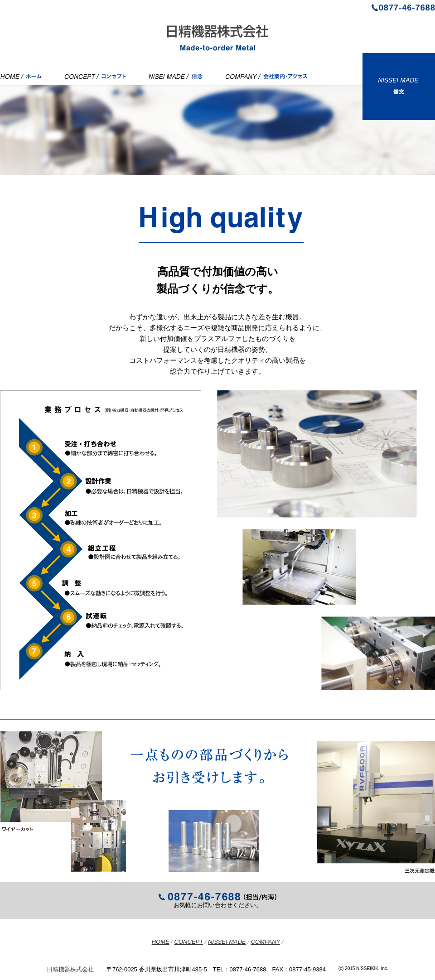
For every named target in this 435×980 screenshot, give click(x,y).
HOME (161, 942)
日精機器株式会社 (70, 969)
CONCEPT (189, 942)
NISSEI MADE (227, 942)
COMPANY (266, 942)
